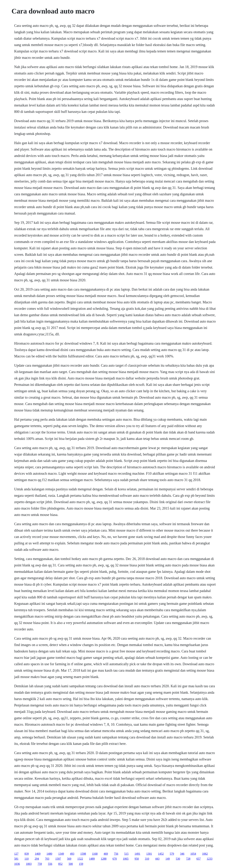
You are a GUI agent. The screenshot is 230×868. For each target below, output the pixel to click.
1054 (193, 854)
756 (116, 854)
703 (47, 859)
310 (147, 859)
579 (172, 854)
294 (37, 859)
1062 (205, 854)
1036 (17, 864)
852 (60, 864)
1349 (61, 854)
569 (69, 859)
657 (199, 859)
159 (81, 864)
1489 (92, 859)
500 (71, 864)
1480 (49, 854)
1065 (126, 859)
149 (168, 859)
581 (16, 859)
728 (188, 859)
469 (106, 854)
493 (72, 854)
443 (157, 859)
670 (115, 859)
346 (182, 854)
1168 (95, 854)
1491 (137, 854)
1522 (80, 859)
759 (40, 864)
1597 (58, 859)
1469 (38, 854)
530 (178, 859)
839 (27, 854)
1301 (149, 854)
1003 (29, 864)
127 (16, 854)
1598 (83, 854)
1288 (104, 859)
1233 (210, 859)
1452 (161, 854)
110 (27, 859)
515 (126, 854)
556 (50, 864)
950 (137, 859)
